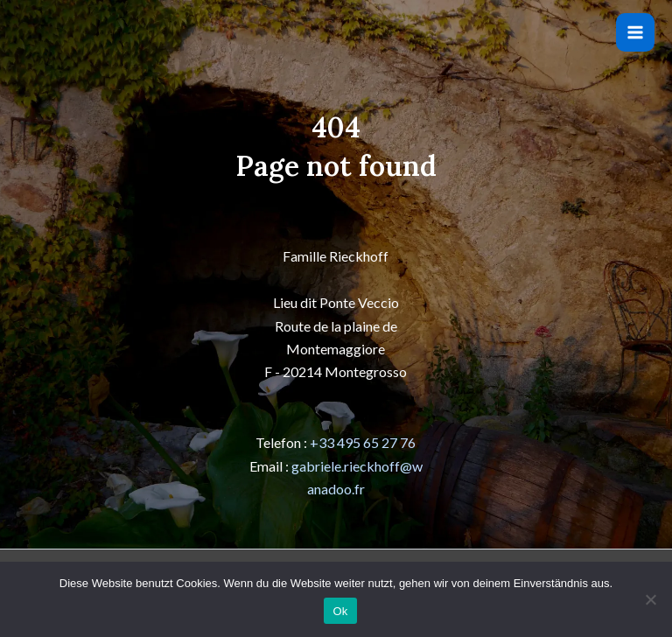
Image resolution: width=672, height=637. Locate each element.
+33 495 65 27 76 (363, 442)
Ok (340, 611)
